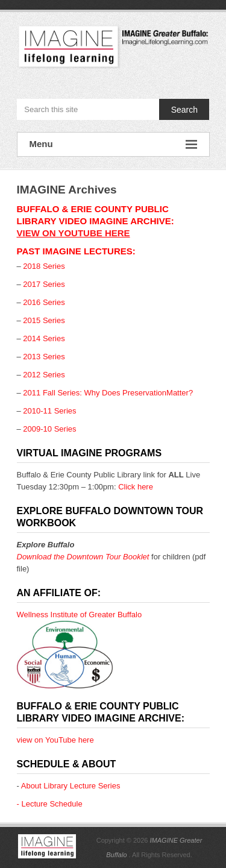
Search (184, 110)
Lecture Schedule (52, 804)
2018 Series (44, 266)
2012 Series (44, 375)
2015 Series (44, 320)
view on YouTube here (74, 233)
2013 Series (44, 357)
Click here (136, 487)
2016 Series (44, 302)
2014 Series (44, 338)
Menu (113, 144)
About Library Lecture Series (71, 786)
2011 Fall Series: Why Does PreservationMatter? (108, 393)
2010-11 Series (49, 411)
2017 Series (44, 284)
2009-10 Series (49, 429)
